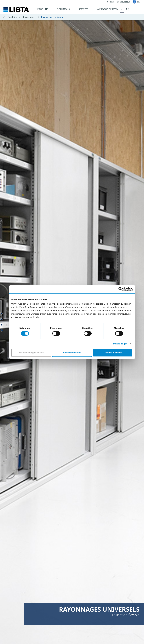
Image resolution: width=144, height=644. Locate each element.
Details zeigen (120, 344)
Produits (43, 9)
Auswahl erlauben (72, 353)
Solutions (63, 9)
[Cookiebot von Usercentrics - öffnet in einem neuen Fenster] (121, 289)
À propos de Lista (108, 9)
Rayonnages (31, 17)
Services (84, 9)
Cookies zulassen (113, 353)
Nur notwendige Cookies (31, 353)
